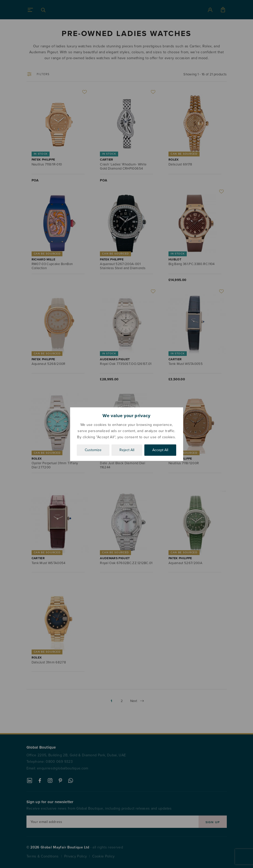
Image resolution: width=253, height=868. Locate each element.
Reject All (127, 450)
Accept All (160, 450)
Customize (93, 450)
